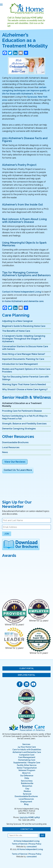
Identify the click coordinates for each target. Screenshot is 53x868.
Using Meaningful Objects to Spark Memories (24, 244)
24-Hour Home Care (27, 747)
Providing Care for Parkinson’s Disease (22, 411)
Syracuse (27, 794)
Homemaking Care (27, 760)
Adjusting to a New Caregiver (17, 321)
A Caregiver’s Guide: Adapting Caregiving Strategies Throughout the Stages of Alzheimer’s (24, 339)
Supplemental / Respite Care (27, 763)
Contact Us (27, 829)
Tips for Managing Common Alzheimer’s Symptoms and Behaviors (26, 274)
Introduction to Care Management (20, 364)
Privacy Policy (35, 844)
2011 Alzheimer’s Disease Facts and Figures (25, 140)
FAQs (27, 778)
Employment (26, 802)
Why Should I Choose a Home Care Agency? (25, 389)
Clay (27, 789)
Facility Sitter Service (27, 765)
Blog (26, 804)
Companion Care (27, 755)
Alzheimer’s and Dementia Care (27, 752)
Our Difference (27, 776)
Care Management (27, 757)
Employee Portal (26, 675)
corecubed (31, 847)
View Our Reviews (15, 462)
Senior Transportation (27, 768)
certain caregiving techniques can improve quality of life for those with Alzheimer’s (26, 91)
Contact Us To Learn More (18, 470)
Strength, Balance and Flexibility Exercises (24, 424)
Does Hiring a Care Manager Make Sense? (24, 354)
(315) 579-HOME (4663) (32, 18)
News (5, 452)
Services (26, 744)
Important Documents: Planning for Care (23, 359)
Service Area (27, 781)
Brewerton (27, 786)
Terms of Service (19, 844)
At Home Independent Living (27, 841)
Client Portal (27, 668)
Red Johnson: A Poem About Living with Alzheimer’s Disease (24, 221)
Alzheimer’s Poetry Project (19, 165)
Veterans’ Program (27, 770)
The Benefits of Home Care (16, 331)
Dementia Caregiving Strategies (19, 429)
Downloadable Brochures (15, 442)
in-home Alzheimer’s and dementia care (23, 301)
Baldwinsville (27, 783)
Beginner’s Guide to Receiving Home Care (24, 326)
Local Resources (11, 447)
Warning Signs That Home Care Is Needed (24, 384)
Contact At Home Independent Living (22, 292)
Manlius (27, 791)
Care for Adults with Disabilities (27, 750)
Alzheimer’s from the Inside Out (22, 205)
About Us (26, 773)
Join (7, 534)
